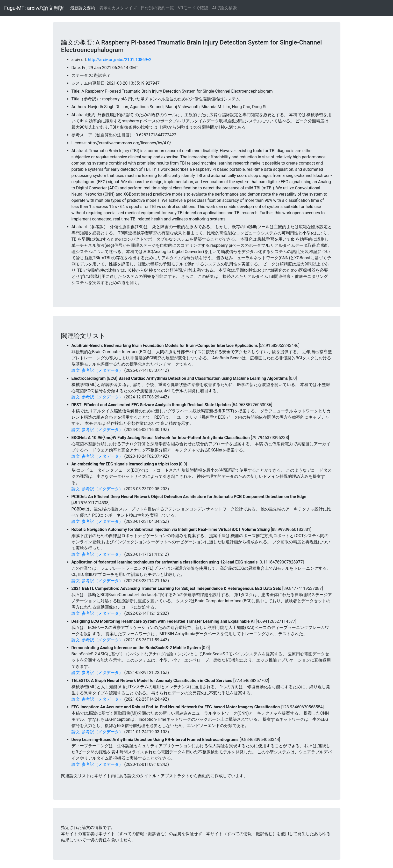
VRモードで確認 (193, 8)
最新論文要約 (83, 8)
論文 (76, 370)
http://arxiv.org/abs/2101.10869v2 (120, 60)
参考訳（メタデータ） (102, 370)
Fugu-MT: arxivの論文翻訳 (34, 8)
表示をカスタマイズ (118, 8)
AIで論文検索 (224, 8)
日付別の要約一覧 (157, 8)
